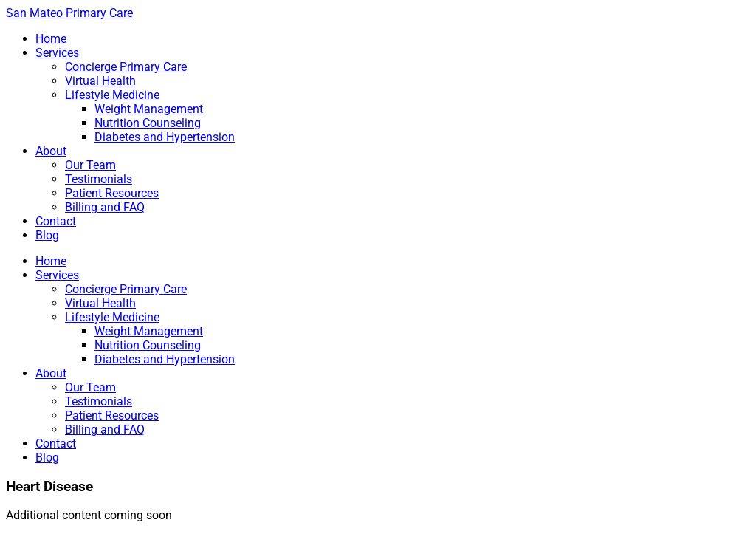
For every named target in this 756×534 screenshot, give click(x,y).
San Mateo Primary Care (69, 13)
